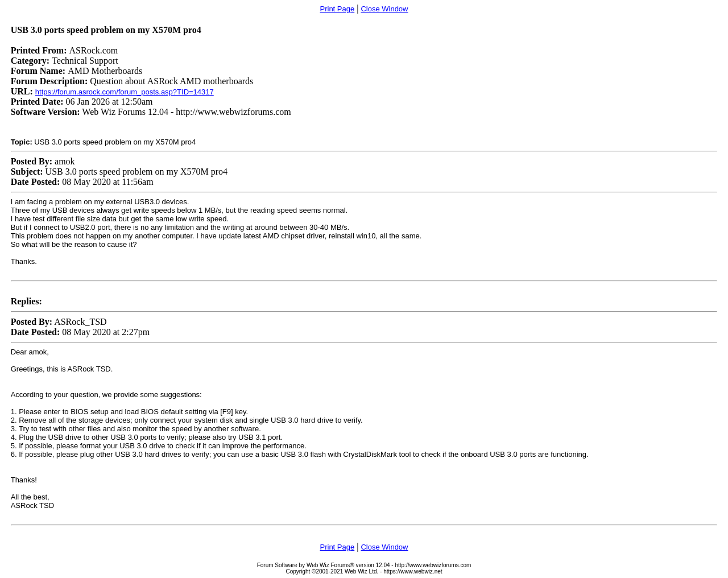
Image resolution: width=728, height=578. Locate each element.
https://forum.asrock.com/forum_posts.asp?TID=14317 (125, 92)
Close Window (384, 9)
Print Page (338, 9)
